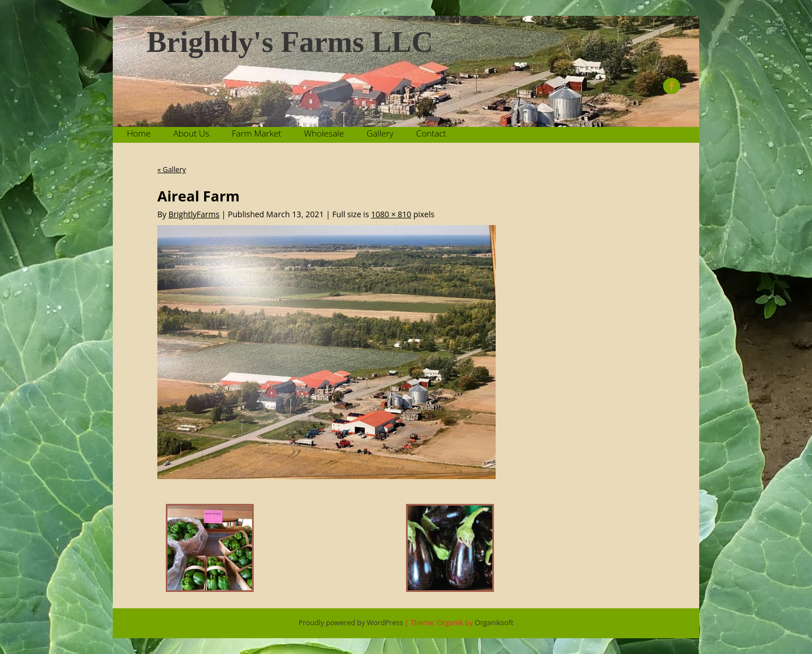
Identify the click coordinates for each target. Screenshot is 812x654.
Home (139, 133)
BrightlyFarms (194, 214)
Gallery (380, 133)
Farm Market (257, 133)
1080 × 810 (391, 214)
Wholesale (324, 133)
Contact (431, 133)
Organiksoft (494, 623)
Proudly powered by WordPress (351, 623)
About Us (191, 133)
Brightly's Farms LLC (290, 42)
